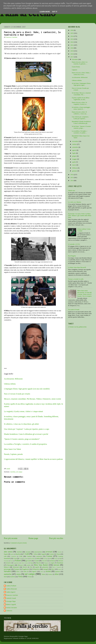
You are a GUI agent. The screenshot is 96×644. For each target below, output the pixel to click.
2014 (72, 180)
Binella (18, 554)
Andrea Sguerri (11, 592)
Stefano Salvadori (11, 608)
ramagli (46, 569)
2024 (72, 36)
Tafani (43, 574)
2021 (72, 45)
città (5, 556)
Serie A (18, 572)
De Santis (26, 558)
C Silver (35, 554)
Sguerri (34, 571)
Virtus (20, 577)
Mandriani (60, 563)
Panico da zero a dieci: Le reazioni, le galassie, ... (80, 63)
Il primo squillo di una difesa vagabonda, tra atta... (81, 99)
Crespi (15, 558)
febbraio (75, 168)
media (29, 565)
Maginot (46, 563)
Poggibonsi (26, 569)
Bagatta (6, 554)
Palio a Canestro (57, 567)
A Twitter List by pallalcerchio (77, 327)
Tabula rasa (72, 190)
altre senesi (8, 552)
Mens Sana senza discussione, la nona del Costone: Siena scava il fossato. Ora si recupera (84, 293)
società (48, 571)
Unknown (9, 611)
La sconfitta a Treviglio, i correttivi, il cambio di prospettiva (25, 444)
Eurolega (45, 558)
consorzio (39, 556)
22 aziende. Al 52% (74, 244)
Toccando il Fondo (74, 310)
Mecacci (20, 565)
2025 (72, 33)
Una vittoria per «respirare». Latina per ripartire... (80, 118)
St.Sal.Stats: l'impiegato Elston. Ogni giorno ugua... (81, 84)
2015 (72, 177)
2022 (72, 42)
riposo (60, 569)
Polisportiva (36, 569)
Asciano (28, 552)
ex (50, 558)
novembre (75, 141)
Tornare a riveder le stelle (76, 279)
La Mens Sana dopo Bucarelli (77, 267)
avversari (49, 552)
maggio (75, 159)
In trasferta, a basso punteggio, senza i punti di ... (81, 108)
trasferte (13, 577)
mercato (56, 565)
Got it (55, 12)
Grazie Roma (76, 67)
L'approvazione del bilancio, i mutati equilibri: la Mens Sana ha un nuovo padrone (33, 459)
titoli (5, 577)
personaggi (7, 569)
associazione (38, 552)
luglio (74, 153)
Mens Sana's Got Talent (12, 449)
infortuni (61, 561)
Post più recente (11, 538)
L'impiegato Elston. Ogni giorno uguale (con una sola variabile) (27, 389)
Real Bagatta (72, 256)
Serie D (26, 571)
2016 (72, 175)
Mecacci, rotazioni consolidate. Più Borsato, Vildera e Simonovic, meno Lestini (32, 399)
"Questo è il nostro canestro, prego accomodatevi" (22, 439)
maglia (52, 563)
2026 (72, 30)
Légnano (75, 70)
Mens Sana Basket (41, 565)
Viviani (29, 577)
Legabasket (16, 563)
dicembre (75, 59)
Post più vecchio (56, 538)
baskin (12, 554)
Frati (11, 561)
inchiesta (52, 561)
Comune (29, 556)
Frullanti (18, 561)
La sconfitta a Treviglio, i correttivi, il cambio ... (80, 132)
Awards (59, 552)
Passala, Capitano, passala (13, 454)
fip (60, 558)
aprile (74, 162)
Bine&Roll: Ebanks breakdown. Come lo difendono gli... (82, 122)
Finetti (56, 558)
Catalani (52, 554)
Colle (21, 556)
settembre (75, 147)
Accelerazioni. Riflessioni (13, 379)
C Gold (26, 554)
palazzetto (45, 567)
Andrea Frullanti (11, 586)
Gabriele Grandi (11, 598)
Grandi (37, 561)
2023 (72, 39)
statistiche (8, 574)
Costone (49, 556)
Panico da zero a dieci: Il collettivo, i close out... (80, 113)
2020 (72, 48)
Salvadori (7, 571)
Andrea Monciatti (11, 589)
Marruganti (11, 565)
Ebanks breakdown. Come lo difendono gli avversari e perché (26, 434)
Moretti (25, 567)
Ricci (53, 569)
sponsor (58, 571)
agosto (74, 150)
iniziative (8, 563)
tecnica (50, 574)
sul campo (19, 472)
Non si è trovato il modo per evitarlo (17, 394)
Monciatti (16, 567)
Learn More (45, 12)
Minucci (6, 567)
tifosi (57, 574)
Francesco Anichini (12, 595)
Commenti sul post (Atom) (18, 543)
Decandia (32, 558)
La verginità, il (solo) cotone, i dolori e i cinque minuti (23, 411)
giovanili (28, 561)
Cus (20, 558)
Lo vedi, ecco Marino (75, 202)
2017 (72, 57)
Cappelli (44, 554)
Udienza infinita (10, 384)
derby (38, 558)
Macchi (38, 563)
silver (42, 572)
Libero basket (25, 563)
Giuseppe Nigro (11, 601)
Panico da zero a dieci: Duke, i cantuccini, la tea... (81, 74)
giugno (75, 156)
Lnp (31, 563)
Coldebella (13, 556)
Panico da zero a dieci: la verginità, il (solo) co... (80, 103)
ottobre (75, 144)
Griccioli (44, 561)
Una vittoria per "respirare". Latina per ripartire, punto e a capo (27, 429)
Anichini (13, 472)
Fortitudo (6, 561)
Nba (31, 567)
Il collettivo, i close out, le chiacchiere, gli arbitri (22, 424)
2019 (72, 51)
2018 (72, 54)
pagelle (37, 567)
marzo (74, 165)
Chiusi (58, 554)
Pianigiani (17, 569)
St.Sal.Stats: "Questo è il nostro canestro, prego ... (81, 127)
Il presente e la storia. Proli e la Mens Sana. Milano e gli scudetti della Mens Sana (80, 216)
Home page (33, 538)
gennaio (75, 171)
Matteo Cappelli (11, 604)
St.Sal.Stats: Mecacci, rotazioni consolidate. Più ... (81, 94)
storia (18, 574)
